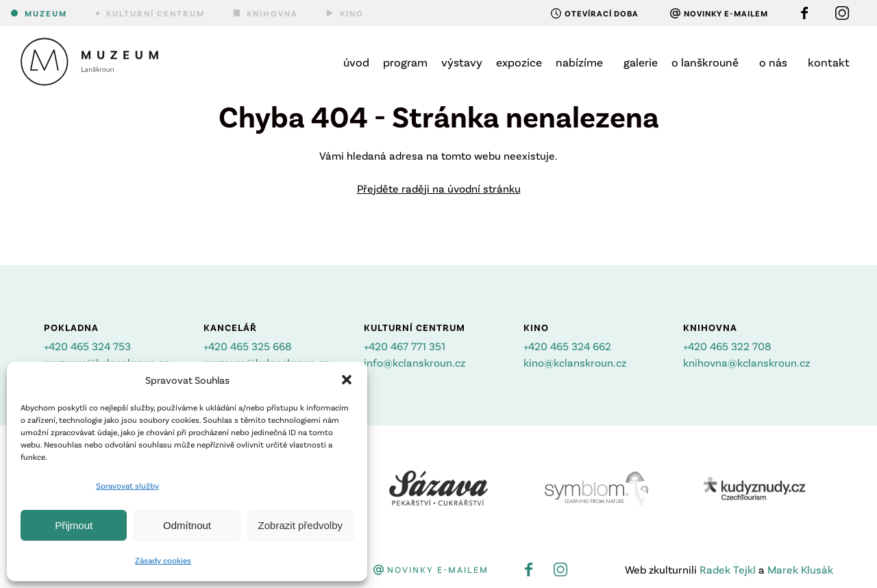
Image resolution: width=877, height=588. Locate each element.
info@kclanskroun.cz (415, 362)
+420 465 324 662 (567, 346)
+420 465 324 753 (87, 346)
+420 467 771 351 (405, 346)
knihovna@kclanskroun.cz (746, 362)
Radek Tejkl (728, 569)
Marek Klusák (800, 569)
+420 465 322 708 (727, 346)
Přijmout (74, 525)
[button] (347, 380)
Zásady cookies (163, 560)
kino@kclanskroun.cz (575, 362)
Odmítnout (187, 525)
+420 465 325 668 (248, 346)
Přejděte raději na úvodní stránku (439, 188)
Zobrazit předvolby (300, 525)
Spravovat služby (127, 485)
